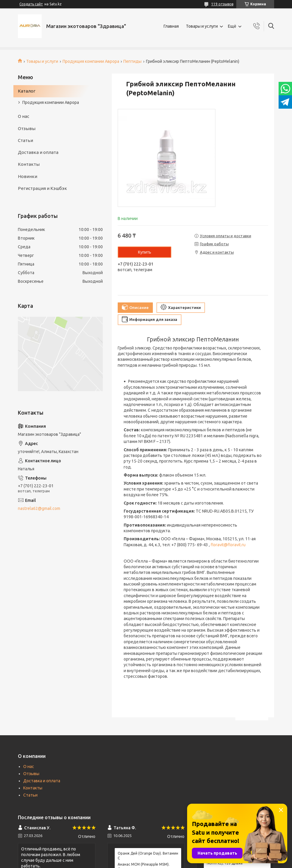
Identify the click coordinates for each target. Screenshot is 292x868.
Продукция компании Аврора (91, 61)
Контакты (29, 164)
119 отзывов (222, 4)
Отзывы (27, 128)
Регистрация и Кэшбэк (42, 188)
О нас (24, 116)
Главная (171, 26)
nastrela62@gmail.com (39, 508)
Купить (145, 252)
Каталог (27, 91)
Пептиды (132, 61)
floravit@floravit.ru (228, 545)
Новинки (28, 176)
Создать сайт (31, 4)
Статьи (25, 140)
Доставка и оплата (38, 152)
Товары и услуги (202, 26)
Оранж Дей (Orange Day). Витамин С (148, 856)
